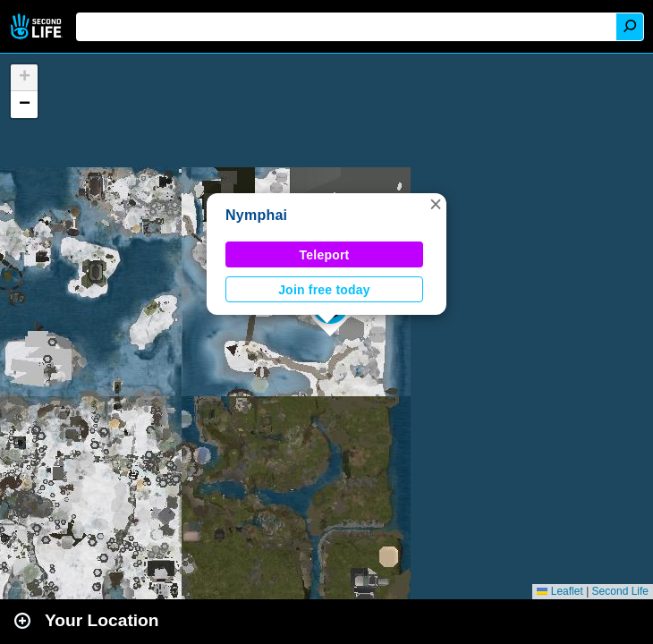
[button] (436, 204)
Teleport (325, 255)
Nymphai (256, 215)
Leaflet (560, 591)
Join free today (324, 290)
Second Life (38, 26)
